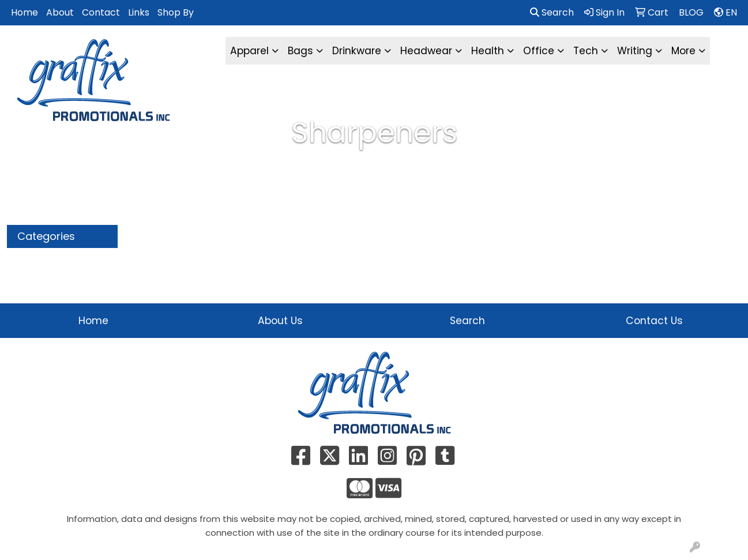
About (60, 12)
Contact (101, 12)
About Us (280, 321)
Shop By (176, 12)
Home (25, 12)
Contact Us (654, 321)
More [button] (683, 51)
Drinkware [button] (357, 51)
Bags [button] (300, 51)
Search (552, 12)
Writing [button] (635, 51)
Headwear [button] (426, 51)
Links (139, 12)
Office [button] (539, 51)
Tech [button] (586, 51)
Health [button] (488, 51)
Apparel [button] (249, 51)
